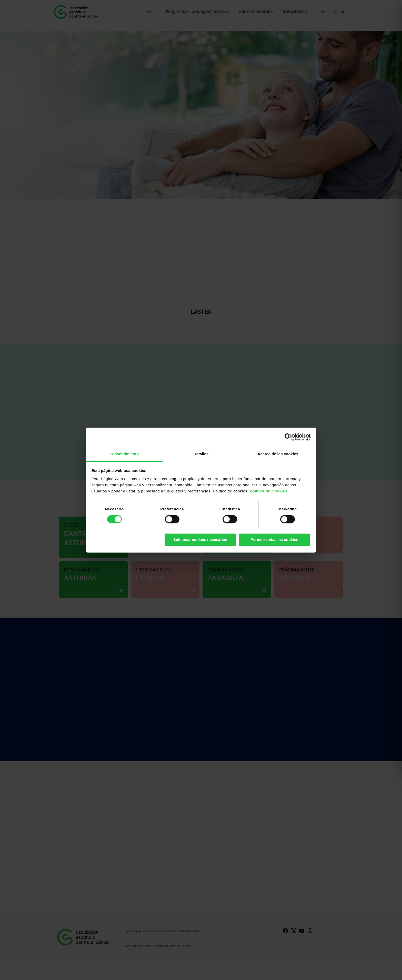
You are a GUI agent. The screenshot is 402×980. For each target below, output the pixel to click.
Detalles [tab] (201, 454)
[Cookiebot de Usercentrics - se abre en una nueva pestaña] (288, 437)
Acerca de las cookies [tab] (278, 454)
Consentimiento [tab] (124, 454)
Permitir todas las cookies (274, 540)
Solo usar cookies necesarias (200, 540)
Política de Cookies (269, 491)
